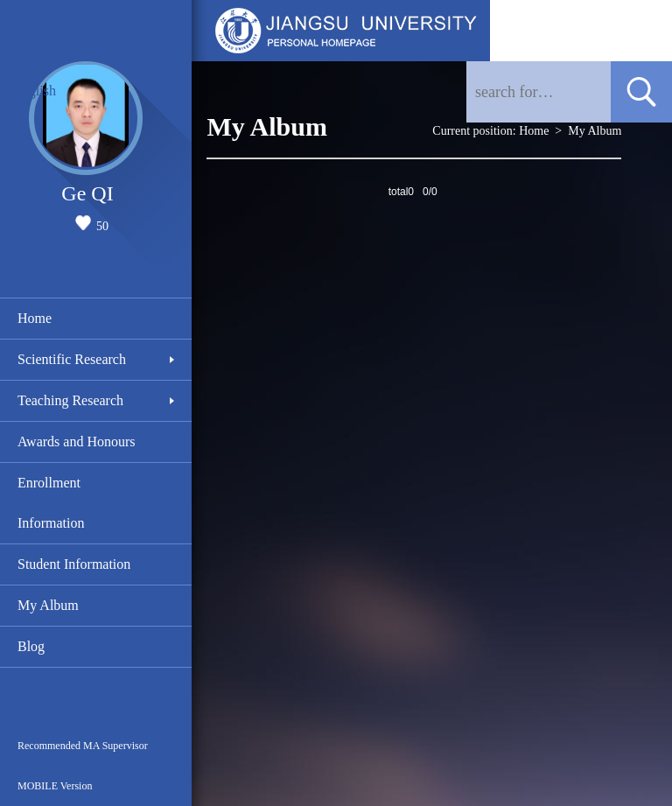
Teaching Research (70, 400)
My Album (48, 605)
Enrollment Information (51, 503)
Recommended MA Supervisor (83, 746)
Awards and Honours (77, 442)
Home (35, 318)
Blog (31, 646)
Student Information (74, 564)
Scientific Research (72, 359)
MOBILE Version (55, 786)
